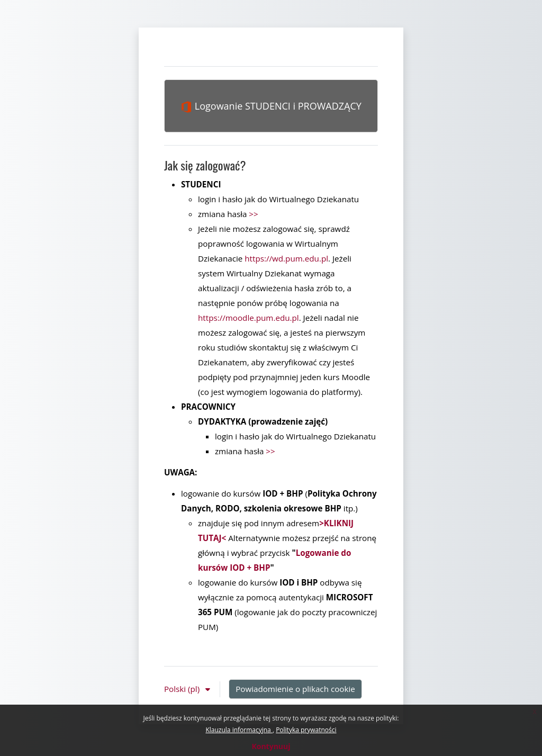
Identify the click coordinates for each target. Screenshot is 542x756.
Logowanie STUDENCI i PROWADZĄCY (271, 106)
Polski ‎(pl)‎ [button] (183, 689)
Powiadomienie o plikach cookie (295, 689)
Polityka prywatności (306, 730)
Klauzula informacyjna (239, 730)
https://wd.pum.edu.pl (286, 258)
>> (253, 214)
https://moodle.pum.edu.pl (249, 318)
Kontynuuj (271, 746)
